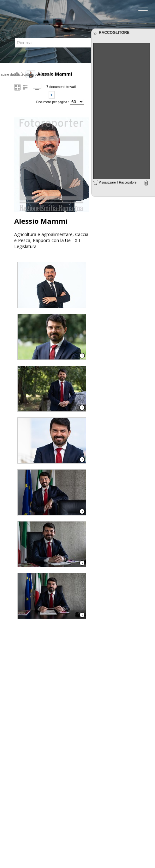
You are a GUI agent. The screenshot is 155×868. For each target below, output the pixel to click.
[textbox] (50, 43)
